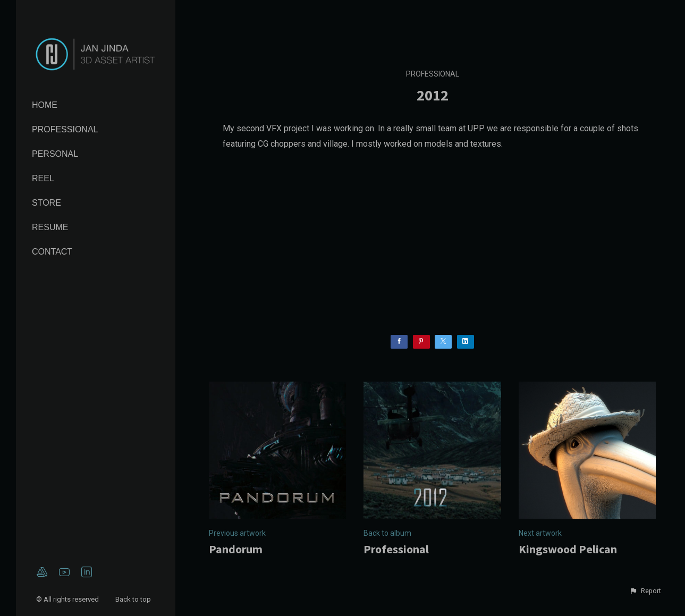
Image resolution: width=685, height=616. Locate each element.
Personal (55, 154)
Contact (52, 252)
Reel (43, 178)
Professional (65, 129)
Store (46, 203)
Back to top (134, 599)
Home (45, 105)
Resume (50, 227)
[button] (645, 591)
